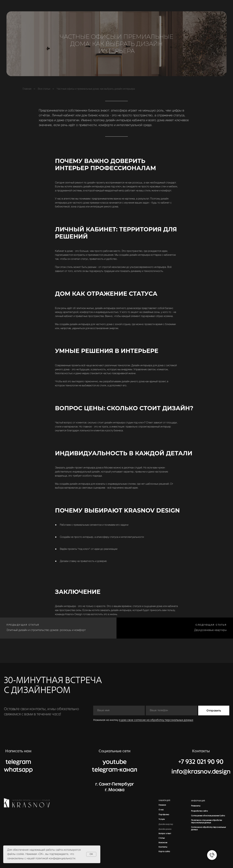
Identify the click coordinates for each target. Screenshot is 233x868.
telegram (18, 762)
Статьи (162, 838)
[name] (119, 711)
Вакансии (163, 843)
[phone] (172, 711)
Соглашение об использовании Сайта (208, 816)
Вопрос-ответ (165, 833)
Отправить (214, 711)
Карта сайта (164, 851)
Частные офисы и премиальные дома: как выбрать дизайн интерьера (96, 89)
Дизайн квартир (166, 824)
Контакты (163, 847)
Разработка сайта (199, 811)
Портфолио (164, 815)
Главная (27, 89)
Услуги (162, 819)
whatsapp (18, 770)
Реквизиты (196, 806)
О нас (161, 810)
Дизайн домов (165, 829)
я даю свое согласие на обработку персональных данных (156, 720)
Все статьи (44, 89)
